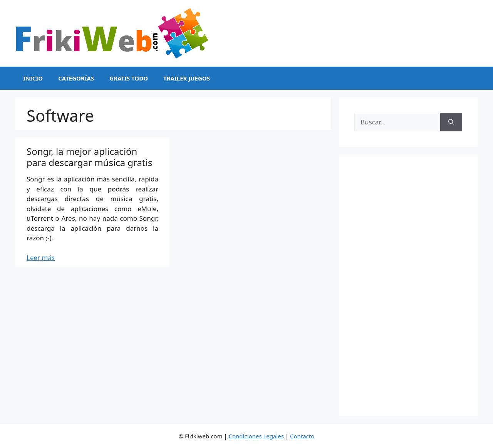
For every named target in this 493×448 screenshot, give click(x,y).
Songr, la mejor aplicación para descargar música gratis (89, 157)
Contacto (302, 436)
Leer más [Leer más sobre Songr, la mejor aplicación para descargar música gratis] (41, 258)
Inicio (33, 78)
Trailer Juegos (187, 78)
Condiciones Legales (256, 436)
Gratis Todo (129, 78)
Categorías (76, 78)
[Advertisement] (408, 285)
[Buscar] (451, 122)
